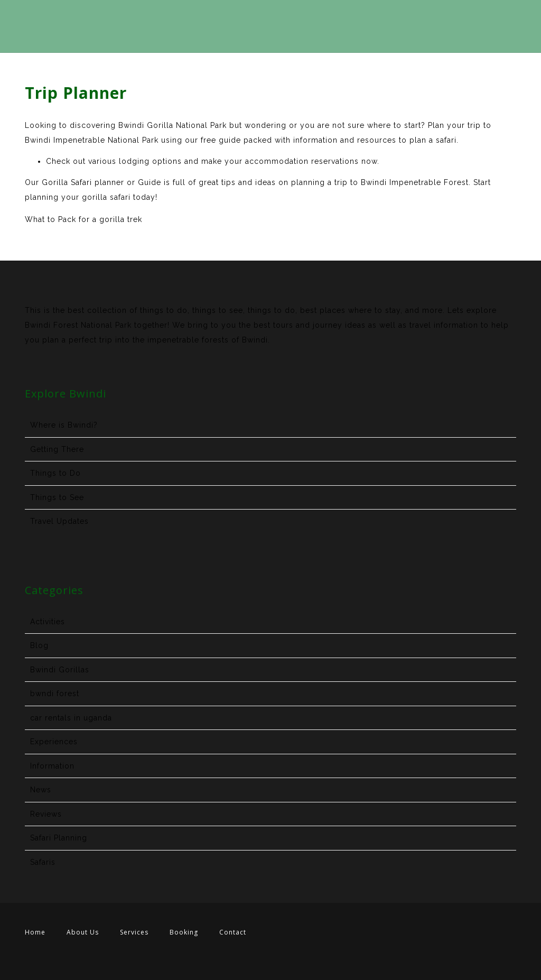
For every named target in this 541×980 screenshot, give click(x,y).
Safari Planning (59, 838)
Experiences (54, 742)
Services (134, 932)
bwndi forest (55, 694)
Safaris (43, 862)
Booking (184, 932)
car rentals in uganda (71, 718)
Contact (233, 932)
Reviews (46, 814)
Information (52, 766)
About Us (83, 932)
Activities (48, 622)
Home (35, 932)
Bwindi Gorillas (60, 670)
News (41, 790)
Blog (39, 645)
